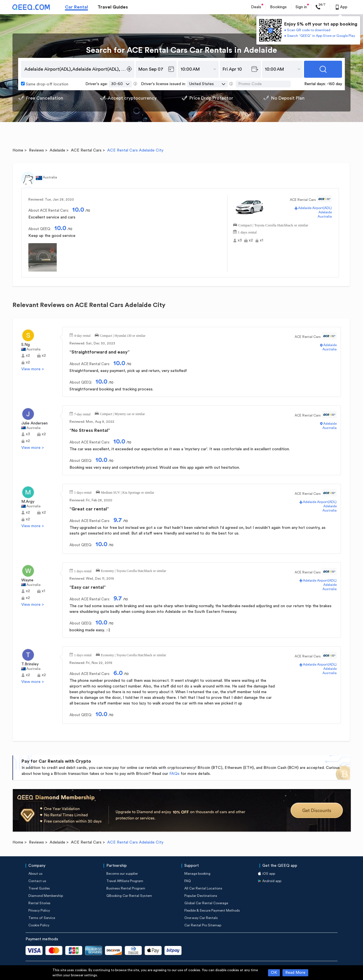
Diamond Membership (46, 896)
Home (18, 150)
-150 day (334, 84)
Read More (295, 973)
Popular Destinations (201, 896)
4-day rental (82, 335)
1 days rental (247, 232)
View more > (33, 369)
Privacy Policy (39, 910)
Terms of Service (42, 918)
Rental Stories (39, 903)
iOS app (269, 874)
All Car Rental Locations (203, 888)
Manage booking (197, 874)
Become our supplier (122, 874)
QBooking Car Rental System (129, 896)
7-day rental (82, 414)
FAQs (174, 774)
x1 (261, 240)
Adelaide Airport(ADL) (315, 208)
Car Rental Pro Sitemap (203, 925)
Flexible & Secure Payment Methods (212, 910)
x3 (240, 240)
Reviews (36, 150)
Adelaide (57, 150)
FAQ (188, 881)
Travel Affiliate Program (125, 881)
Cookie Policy (39, 925)
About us (35, 874)
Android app (272, 881)
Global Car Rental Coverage (206, 903)
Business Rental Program (126, 888)
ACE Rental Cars (86, 150)
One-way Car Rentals (201, 918)
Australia (325, 216)
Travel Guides (113, 7)
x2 (251, 240)
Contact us (37, 881)
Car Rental (76, 7)
